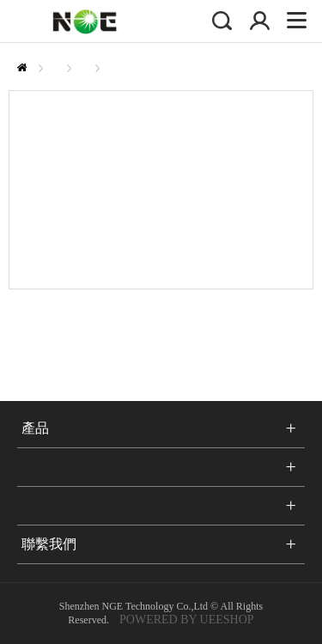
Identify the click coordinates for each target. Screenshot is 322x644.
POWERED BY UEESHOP (187, 620)
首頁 (22, 67)
